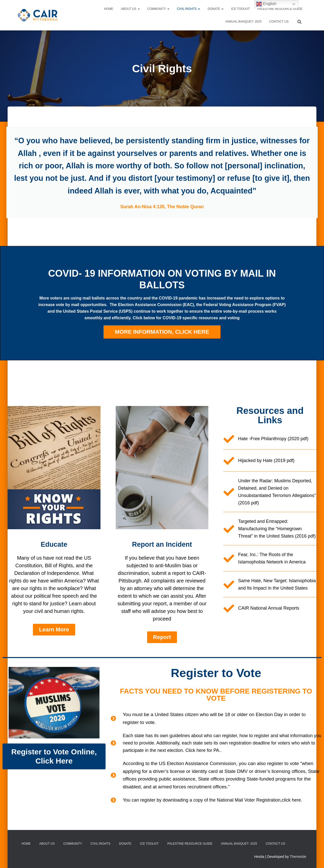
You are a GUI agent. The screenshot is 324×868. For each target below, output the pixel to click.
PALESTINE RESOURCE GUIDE (280, 9)
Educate (54, 561)
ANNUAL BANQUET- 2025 (243, 22)
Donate (215, 9)
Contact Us (279, 22)
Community (158, 9)
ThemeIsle (298, 857)
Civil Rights (189, 9)
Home (109, 9)
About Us (130, 9)
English (266, 4)
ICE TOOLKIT (240, 9)
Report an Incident (162, 561)
